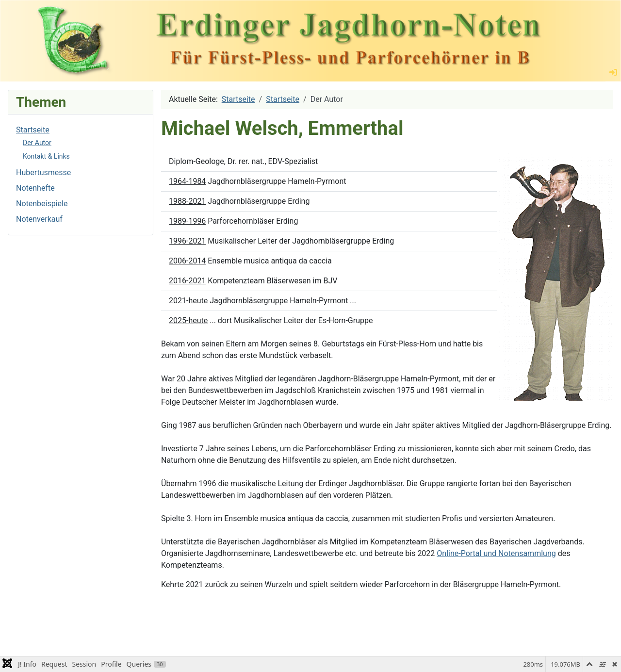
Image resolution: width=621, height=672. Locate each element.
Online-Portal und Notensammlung (496, 553)
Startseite (33, 130)
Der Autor (37, 143)
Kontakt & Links (46, 156)
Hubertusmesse (43, 172)
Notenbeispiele (42, 204)
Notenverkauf (39, 219)
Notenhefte (35, 188)
